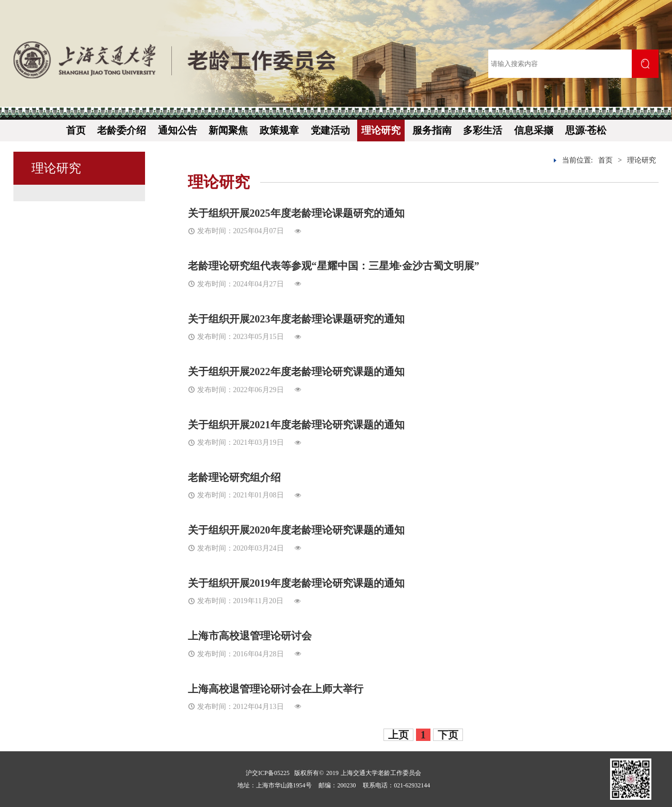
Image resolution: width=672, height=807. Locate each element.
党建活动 (330, 130)
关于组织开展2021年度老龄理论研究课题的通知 (296, 425)
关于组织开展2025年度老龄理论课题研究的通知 (296, 213)
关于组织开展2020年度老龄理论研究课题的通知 (296, 530)
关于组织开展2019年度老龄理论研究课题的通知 (296, 583)
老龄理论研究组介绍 (234, 477)
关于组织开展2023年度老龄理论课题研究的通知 (296, 319)
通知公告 (178, 130)
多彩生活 (483, 130)
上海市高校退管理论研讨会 (250, 636)
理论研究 (381, 130)
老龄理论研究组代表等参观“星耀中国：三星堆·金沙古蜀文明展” (334, 266)
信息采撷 (534, 130)
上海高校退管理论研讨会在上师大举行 (276, 689)
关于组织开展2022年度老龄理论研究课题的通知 (296, 372)
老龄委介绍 (122, 130)
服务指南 (432, 130)
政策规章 (279, 130)
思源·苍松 (586, 130)
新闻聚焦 (228, 130)
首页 (76, 130)
